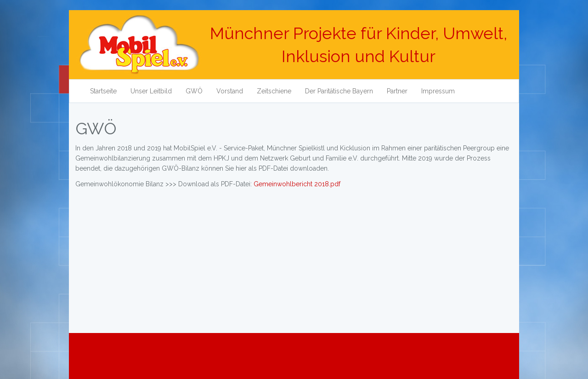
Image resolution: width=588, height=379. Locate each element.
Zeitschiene (274, 91)
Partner (397, 91)
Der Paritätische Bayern (339, 91)
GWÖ (194, 91)
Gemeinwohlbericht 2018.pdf (297, 184)
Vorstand (230, 91)
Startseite (103, 91)
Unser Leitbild (151, 91)
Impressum (438, 91)
